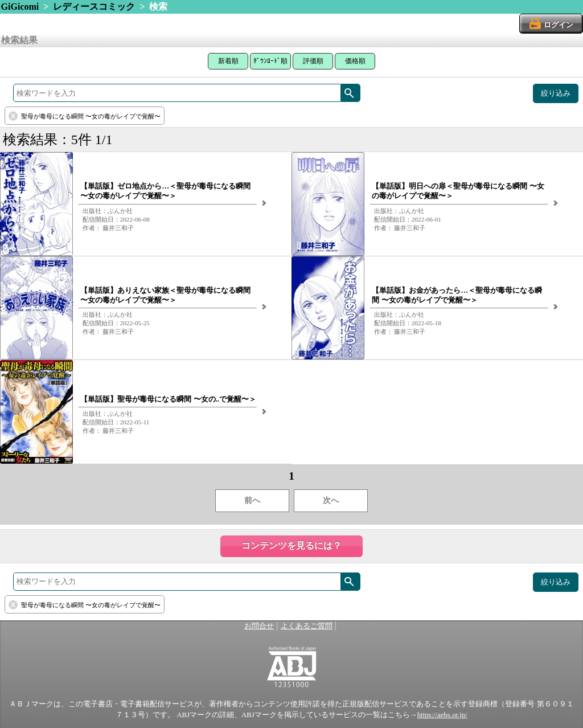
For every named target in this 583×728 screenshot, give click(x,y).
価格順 (355, 61)
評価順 (313, 61)
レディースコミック (94, 7)
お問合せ (259, 626)
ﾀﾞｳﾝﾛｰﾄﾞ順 (270, 61)
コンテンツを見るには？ (291, 545)
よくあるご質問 (307, 626)
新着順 (228, 61)
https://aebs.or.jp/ (442, 715)
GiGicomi (20, 7)
